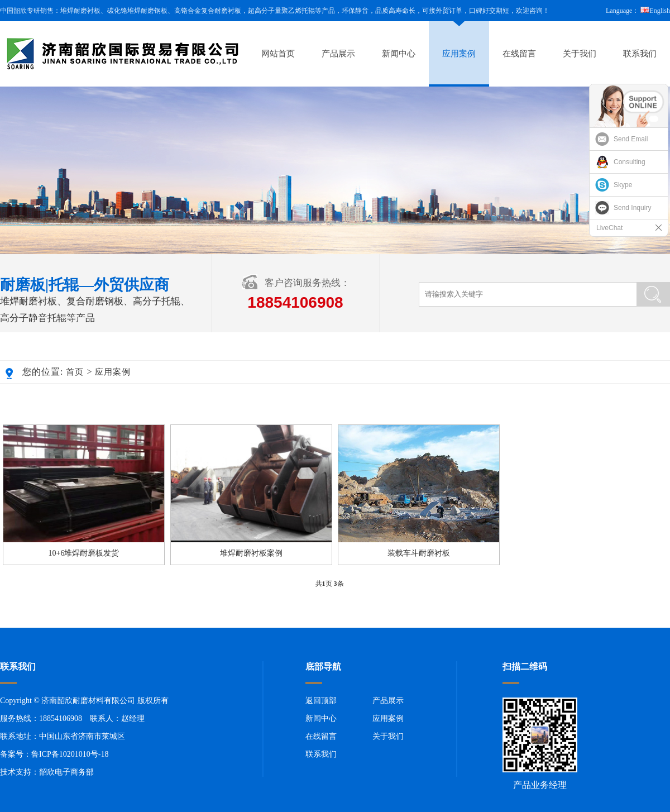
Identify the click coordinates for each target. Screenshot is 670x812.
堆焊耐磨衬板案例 (251, 553)
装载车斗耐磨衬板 (419, 553)
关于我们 (580, 54)
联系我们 (640, 54)
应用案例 (459, 54)
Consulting (630, 162)
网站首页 (278, 54)
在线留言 (519, 54)
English (655, 11)
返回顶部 (321, 701)
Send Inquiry (632, 208)
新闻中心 (399, 54)
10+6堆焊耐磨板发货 (84, 553)
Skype (623, 185)
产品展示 (338, 54)
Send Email (631, 139)
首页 (75, 372)
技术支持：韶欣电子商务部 (47, 772)
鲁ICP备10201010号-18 (70, 754)
